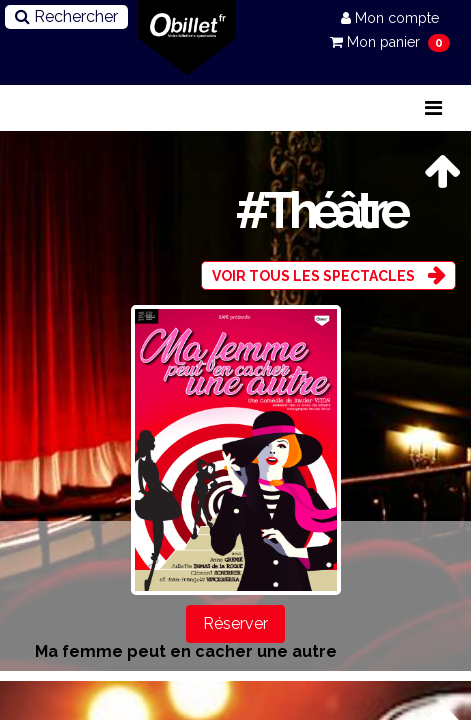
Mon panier (377, 42)
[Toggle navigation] (433, 108)
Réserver (235, 623)
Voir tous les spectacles (313, 276)
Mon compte (390, 18)
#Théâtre (319, 210)
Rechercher (66, 16)
